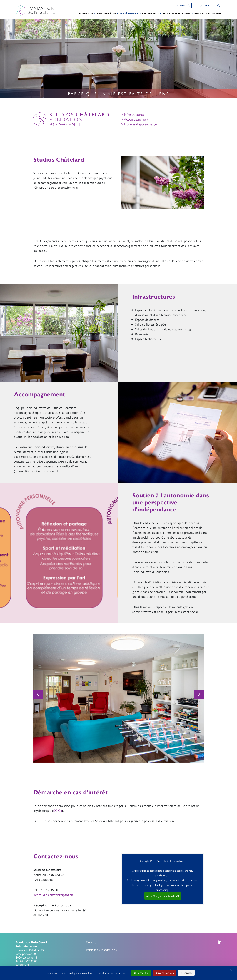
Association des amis (208, 13)
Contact (91, 942)
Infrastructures (133, 114)
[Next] (199, 695)
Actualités (183, 6)
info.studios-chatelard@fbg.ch (53, 895)
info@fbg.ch (23, 965)
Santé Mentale (129, 13)
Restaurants (151, 13)
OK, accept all (141, 973)
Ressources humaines (177, 13)
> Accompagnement (135, 119)
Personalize (186, 973)
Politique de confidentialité (101, 950)
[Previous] (38, 695)
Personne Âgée (106, 13)
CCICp (57, 810)
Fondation (86, 13)
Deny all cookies (164, 973)
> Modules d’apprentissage (139, 124)
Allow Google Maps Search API (163, 896)
